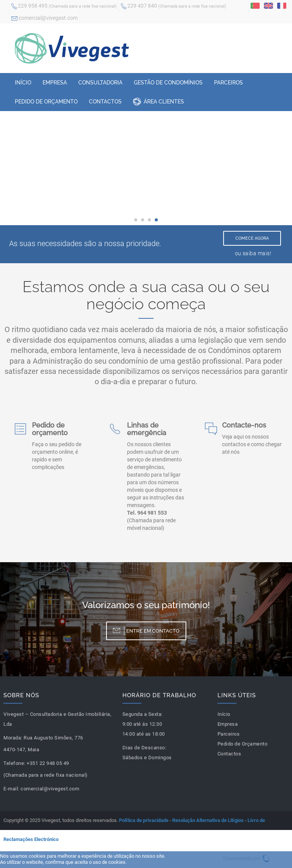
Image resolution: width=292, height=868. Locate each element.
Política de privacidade (144, 820)
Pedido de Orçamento (46, 102)
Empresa (55, 83)
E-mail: (11, 789)
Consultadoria (100, 83)
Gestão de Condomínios (168, 83)
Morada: (13, 738)
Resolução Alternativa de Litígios (208, 820)
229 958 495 (64, 6)
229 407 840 (174, 6)
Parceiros (229, 83)
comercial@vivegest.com (44, 19)
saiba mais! (257, 253)
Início (23, 83)
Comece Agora (252, 238)
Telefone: (14, 763)
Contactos (105, 102)
